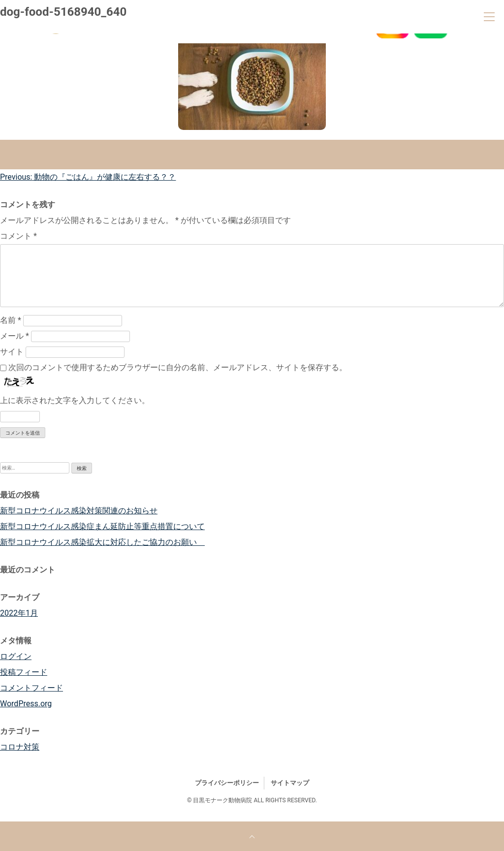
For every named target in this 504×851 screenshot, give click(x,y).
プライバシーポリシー (227, 783)
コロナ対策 (20, 747)
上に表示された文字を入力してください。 (75, 400)
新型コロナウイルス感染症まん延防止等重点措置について (102, 526)
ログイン (16, 656)
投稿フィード (24, 672)
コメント (18, 236)
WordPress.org (26, 704)
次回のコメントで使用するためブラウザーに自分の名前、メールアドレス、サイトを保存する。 (178, 367)
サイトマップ (290, 783)
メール (15, 336)
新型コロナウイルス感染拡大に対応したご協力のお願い (102, 542)
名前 (11, 320)
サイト (12, 352)
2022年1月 (19, 613)
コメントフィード (31, 688)
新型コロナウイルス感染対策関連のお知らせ (79, 511)
